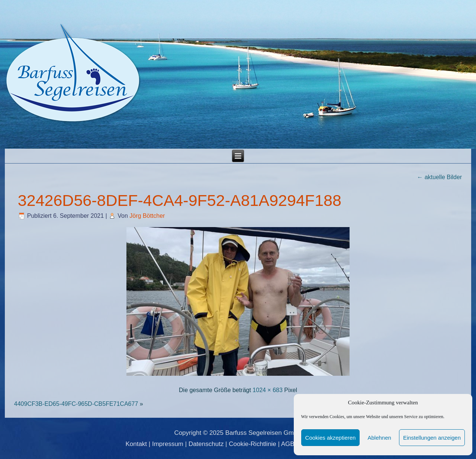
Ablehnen (379, 438)
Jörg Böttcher (147, 216)
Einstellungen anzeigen (432, 438)
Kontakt (136, 444)
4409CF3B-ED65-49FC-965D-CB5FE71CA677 (76, 404)
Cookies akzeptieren (331, 438)
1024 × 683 (268, 390)
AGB (288, 444)
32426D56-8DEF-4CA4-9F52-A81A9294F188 (180, 200)
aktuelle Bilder (439, 177)
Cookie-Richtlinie (253, 444)
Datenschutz (206, 444)
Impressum (168, 444)
